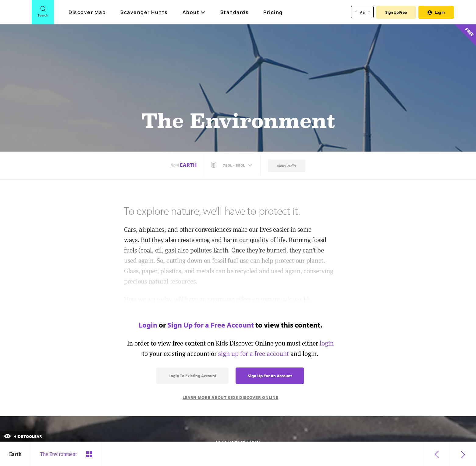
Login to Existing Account (192, 376)
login (327, 343)
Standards (235, 12)
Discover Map (88, 12)
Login (148, 325)
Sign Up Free (396, 12)
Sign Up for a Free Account (211, 325)
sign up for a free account (254, 354)
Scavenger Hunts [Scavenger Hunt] (144, 13)
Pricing (273, 12)
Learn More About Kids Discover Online (231, 397)
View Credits (287, 166)
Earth (188, 165)
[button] (232, 165)
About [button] (194, 12)
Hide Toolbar (23, 436)
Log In (436, 12)
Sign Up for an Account (270, 376)
